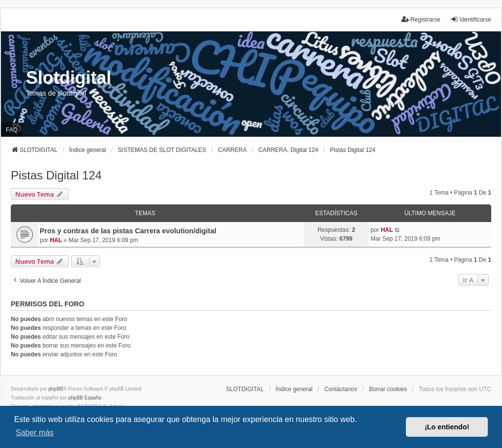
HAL (56, 240)
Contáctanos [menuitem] (340, 389)
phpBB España (85, 398)
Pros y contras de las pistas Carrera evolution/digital (128, 231)
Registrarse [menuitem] (421, 19)
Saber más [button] (35, 433)
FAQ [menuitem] (12, 130)
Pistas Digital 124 (56, 175)
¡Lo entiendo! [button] (447, 427)
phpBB (56, 389)
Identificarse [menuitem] (471, 19)
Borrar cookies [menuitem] (388, 389)
